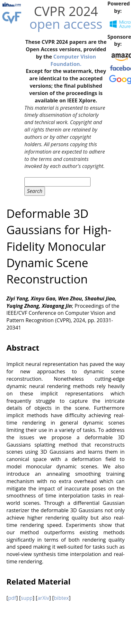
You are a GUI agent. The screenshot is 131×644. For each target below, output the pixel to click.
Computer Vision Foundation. (73, 60)
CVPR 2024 (66, 11)
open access (66, 24)
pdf (12, 598)
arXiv (43, 598)
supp (27, 598)
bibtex (61, 598)
